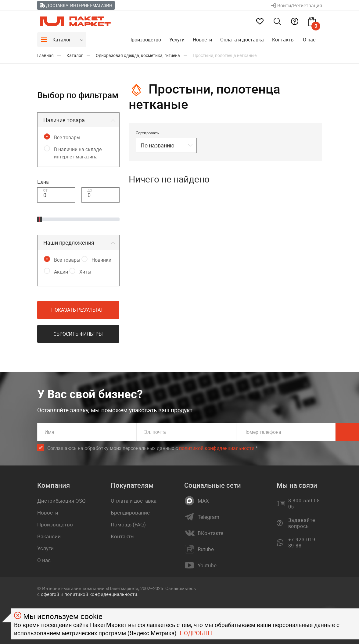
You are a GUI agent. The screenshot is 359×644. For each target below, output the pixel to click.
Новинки (101, 260)
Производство (145, 40)
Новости (202, 40)
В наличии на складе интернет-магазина (78, 153)
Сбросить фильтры (78, 334)
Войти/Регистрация (297, 5)
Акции (61, 272)
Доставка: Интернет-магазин (76, 5)
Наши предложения (69, 242)
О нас (309, 40)
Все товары (67, 137)
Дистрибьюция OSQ (61, 501)
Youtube (207, 565)
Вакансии (49, 536)
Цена (43, 182)
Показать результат (77, 310)
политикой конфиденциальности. (101, 594)
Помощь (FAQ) (128, 524)
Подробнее (197, 633)
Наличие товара (64, 120)
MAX (203, 501)
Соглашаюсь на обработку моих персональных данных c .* (153, 448)
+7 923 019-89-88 (303, 543)
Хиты (85, 272)
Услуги (177, 40)
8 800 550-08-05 (305, 504)
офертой (50, 594)
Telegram (208, 517)
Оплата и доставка (242, 40)
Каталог (62, 40)
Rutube (206, 549)
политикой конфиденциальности (217, 448)
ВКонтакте (210, 533)
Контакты (283, 40)
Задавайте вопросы (302, 523)
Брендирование (130, 513)
